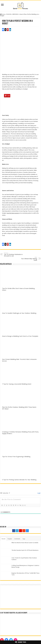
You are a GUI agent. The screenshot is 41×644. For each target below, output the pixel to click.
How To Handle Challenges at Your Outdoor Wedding (19, 313)
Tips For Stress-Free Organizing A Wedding (16, 457)
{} (22, 505)
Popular (10, 539)
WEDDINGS (15, 14)
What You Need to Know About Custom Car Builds (25, 543)
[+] (25, 505)
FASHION (9, 14)
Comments (17, 539)
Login (39, 493)
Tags (24, 539)
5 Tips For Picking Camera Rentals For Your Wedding (19, 480)
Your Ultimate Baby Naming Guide (27, 259)
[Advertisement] (20, 53)
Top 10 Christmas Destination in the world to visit (14, 255)
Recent (3, 539)
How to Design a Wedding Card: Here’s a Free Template (20, 336)
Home (3, 14)
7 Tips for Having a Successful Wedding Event (17, 384)
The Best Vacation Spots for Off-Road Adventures (25, 550)
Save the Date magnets (13, 213)
